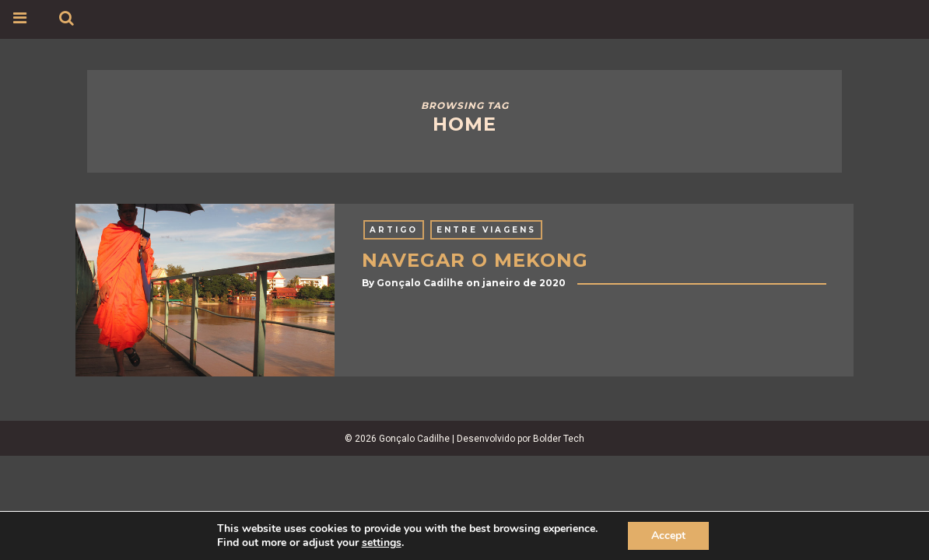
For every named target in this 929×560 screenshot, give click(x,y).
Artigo (394, 230)
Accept (668, 535)
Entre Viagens (486, 230)
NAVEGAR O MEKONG (475, 260)
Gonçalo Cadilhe (420, 283)
